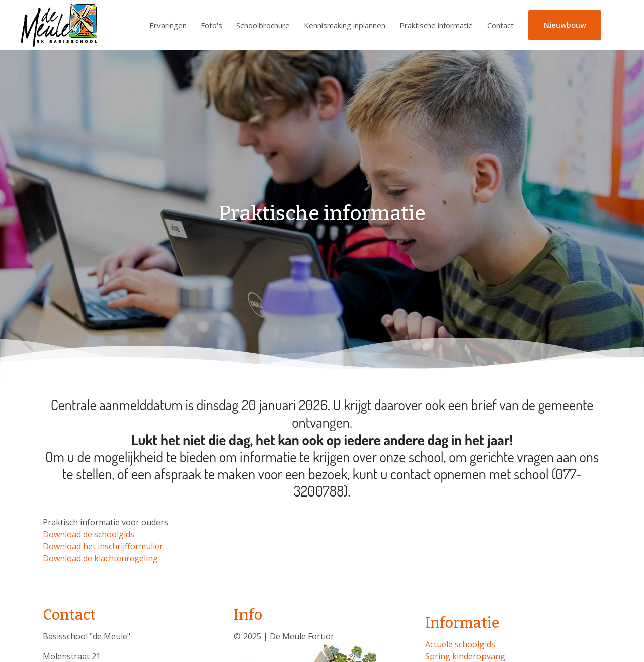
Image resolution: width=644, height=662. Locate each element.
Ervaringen (168, 25)
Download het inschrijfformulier (103, 546)
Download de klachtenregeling (100, 558)
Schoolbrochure (263, 25)
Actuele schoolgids (460, 644)
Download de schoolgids (89, 534)
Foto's (212, 25)
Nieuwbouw (565, 25)
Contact (500, 25)
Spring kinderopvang (465, 656)
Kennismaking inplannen (345, 25)
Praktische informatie (436, 25)
